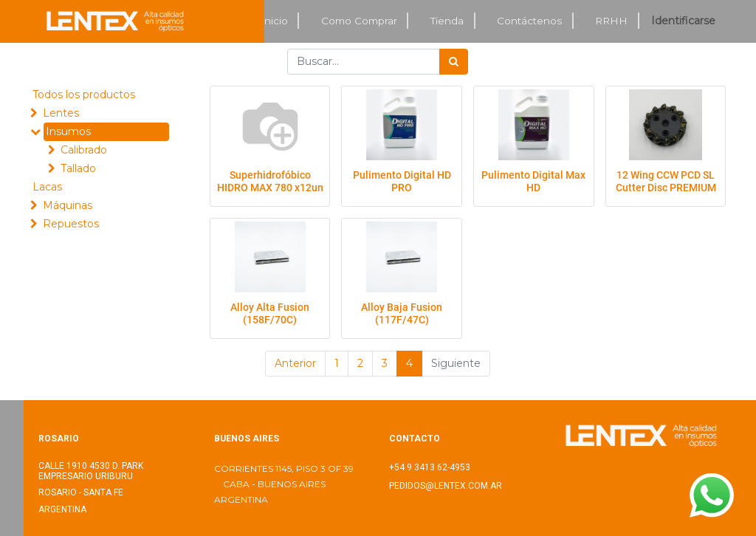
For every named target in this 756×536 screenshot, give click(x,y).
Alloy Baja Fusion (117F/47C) (402, 313)
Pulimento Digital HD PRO (402, 181)
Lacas (47, 187)
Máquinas (68, 205)
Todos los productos (84, 95)
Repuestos (71, 224)
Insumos (68, 131)
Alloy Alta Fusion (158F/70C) (270, 313)
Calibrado (84, 150)
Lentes (61, 113)
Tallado (78, 168)
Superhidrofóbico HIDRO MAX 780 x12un (270, 181)
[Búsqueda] (454, 62)
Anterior (295, 363)
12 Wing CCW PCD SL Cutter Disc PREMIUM (666, 181)
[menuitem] (275, 21)
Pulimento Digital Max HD (533, 181)
